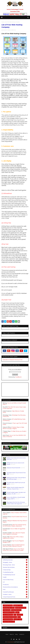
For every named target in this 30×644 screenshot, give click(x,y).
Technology (14, 9)
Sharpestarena (11, 642)
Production (15, 585)
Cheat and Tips (15, 570)
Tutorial (21, 9)
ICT (15, 582)
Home (8, 9)
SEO (19, 12)
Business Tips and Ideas (15, 567)
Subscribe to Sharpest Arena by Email (13, 360)
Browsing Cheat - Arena (15, 565)
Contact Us (22, 634)
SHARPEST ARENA (7, 30)
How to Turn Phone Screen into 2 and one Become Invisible (13, 550)
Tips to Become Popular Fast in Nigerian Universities (14, 533)
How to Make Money (15, 580)
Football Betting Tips (15, 572)
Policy (16, 634)
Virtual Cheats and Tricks (15, 597)
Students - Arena (15, 594)
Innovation (13, 12)
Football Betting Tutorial (15, 575)
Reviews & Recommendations (15, 587)
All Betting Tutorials (15, 560)
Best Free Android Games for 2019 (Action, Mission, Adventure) (14, 525)
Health (15, 577)
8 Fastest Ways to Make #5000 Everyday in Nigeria (13, 428)
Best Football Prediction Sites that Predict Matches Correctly (14, 546)
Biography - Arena (15, 562)
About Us (12, 634)
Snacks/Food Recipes (15, 592)
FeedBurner (18, 377)
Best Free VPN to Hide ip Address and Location (13, 537)
